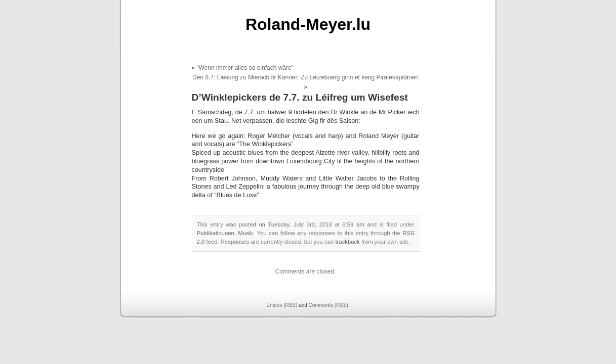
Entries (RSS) (282, 305)
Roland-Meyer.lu (308, 24)
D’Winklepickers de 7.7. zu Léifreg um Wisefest (300, 97)
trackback (347, 242)
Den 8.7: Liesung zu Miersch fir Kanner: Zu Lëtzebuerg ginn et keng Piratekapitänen (305, 77)
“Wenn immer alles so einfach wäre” (245, 68)
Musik (245, 233)
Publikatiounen (216, 233)
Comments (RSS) (328, 305)
